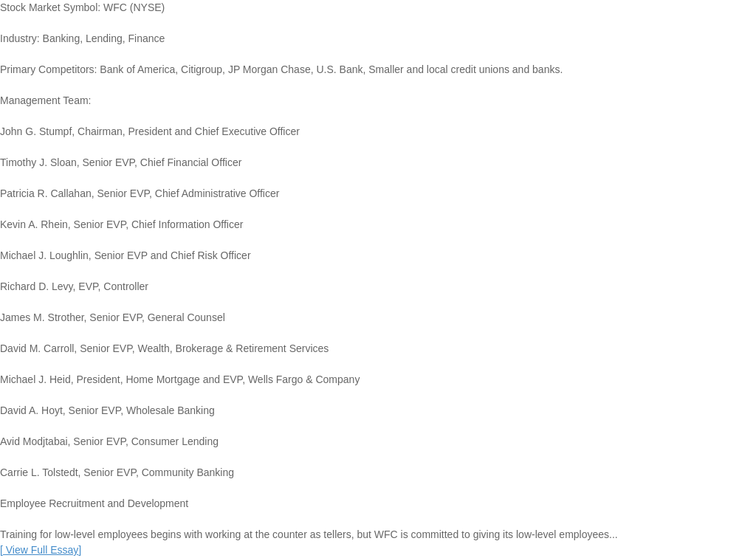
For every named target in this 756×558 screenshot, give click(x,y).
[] (41, 550)
